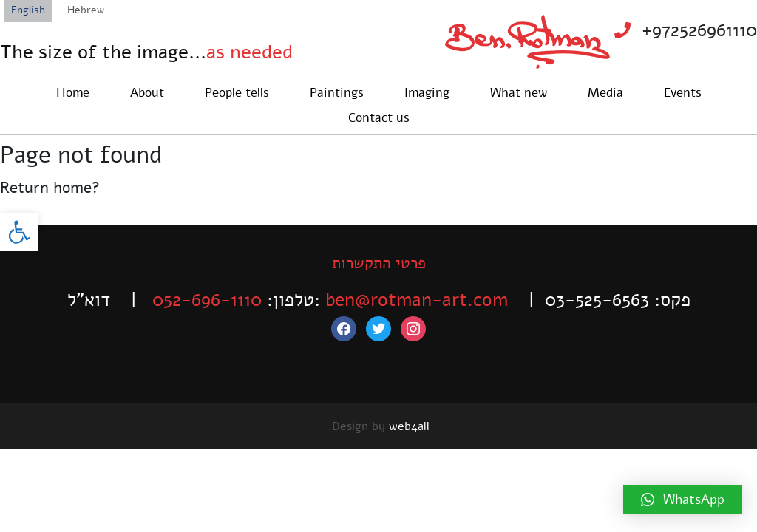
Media (605, 93)
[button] (19, 232)
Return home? (50, 188)
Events (683, 93)
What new (519, 93)
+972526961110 (699, 30)
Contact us (379, 118)
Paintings (337, 93)
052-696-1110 (207, 300)
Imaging (427, 93)
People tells (237, 93)
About (147, 93)
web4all (409, 426)
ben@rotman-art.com (417, 300)
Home (73, 93)
